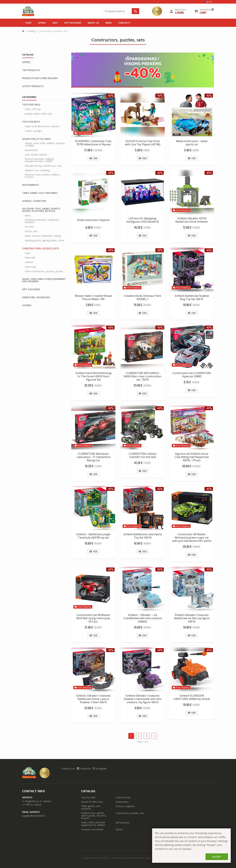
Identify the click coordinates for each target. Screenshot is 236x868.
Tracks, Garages (33, 131)
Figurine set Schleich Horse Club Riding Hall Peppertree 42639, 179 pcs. (192, 457)
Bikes (28, 216)
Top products (31, 70)
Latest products (33, 86)
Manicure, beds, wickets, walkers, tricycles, (42, 176)
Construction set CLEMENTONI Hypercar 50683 (192, 375)
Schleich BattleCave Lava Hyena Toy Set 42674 (143, 536)
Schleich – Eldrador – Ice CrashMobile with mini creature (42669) (143, 618)
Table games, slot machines (40, 193)
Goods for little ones (36, 139)
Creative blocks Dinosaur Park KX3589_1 (143, 297)
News (109, 23)
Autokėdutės (31, 150)
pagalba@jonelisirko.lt (34, 816)
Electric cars (31, 231)
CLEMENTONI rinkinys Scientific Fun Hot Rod (143, 455)
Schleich (29, 262)
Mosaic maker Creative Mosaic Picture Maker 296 (93, 297)
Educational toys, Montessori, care (43, 166)
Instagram (100, 769)
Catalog (31, 31)
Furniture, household (36, 297)
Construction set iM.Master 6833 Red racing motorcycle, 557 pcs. (93, 618)
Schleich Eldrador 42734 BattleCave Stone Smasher (192, 220)
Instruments (30, 185)
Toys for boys (31, 122)
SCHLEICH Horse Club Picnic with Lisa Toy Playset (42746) (143, 143)
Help (55, 23)
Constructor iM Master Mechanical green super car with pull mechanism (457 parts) (192, 538)
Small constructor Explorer (93, 220)
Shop (28, 23)
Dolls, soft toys (33, 109)
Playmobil (30, 258)
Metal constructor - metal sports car (192, 143)
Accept (217, 857)
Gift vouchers (73, 23)
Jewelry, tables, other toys (39, 114)
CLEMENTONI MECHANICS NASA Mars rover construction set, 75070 (143, 376)
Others (27, 305)
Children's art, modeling (37, 170)
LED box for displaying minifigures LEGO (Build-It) (143, 220)
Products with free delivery (40, 78)
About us (93, 23)
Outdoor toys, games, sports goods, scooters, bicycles (41, 210)
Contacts (124, 23)
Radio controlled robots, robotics (42, 126)
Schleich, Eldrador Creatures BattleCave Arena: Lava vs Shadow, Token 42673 (93, 699)
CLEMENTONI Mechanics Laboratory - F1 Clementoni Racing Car (93, 457)
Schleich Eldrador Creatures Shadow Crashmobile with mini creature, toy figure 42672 (143, 699)
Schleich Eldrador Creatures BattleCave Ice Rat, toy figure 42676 (192, 618)
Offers (42, 23)
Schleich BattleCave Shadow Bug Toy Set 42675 (192, 297)
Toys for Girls (31, 105)
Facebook (84, 769)
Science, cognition (34, 201)
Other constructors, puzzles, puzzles (44, 271)
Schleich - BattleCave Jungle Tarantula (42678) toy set (93, 536)
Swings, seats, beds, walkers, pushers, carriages (45, 144)
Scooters (29, 227)
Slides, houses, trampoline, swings (43, 236)
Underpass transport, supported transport (42, 221)
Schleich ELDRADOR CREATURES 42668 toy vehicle (192, 697)
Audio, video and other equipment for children (44, 280)
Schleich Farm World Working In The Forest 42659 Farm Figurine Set (93, 376)
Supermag (30, 267)
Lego (27, 253)
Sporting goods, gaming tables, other (44, 240)
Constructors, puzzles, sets (40, 248)
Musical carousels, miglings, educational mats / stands (39, 160)
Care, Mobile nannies (36, 155)
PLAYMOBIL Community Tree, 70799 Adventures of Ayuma (93, 143)
